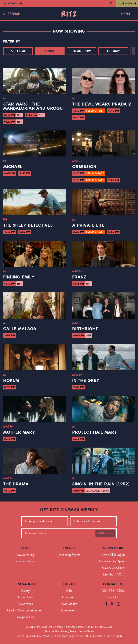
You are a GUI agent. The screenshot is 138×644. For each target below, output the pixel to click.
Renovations (69, 610)
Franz (79, 277)
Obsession (84, 167)
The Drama (16, 484)
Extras (69, 584)
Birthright (85, 329)
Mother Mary (19, 432)
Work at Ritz (69, 604)
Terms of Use (52, 631)
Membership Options (113, 561)
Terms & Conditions (113, 568)
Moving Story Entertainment (25, 610)
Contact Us (113, 584)
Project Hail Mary (95, 432)
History (25, 591)
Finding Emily (19, 277)
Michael (13, 167)
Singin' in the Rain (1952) (101, 484)
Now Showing (25, 555)
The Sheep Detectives (28, 225)
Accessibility (25, 597)
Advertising (69, 597)
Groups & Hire (25, 617)
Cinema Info (25, 584)
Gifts (69, 591)
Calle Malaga (20, 329)
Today (50, 51)
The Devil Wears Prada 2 (101, 104)
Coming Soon (25, 561)
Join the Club (13, 3)
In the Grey (86, 381)
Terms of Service (106, 636)
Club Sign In (127, 3)
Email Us (113, 597)
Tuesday (113, 51)
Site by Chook (86, 631)
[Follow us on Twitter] (112, 604)
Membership (113, 548)
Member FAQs (113, 574)
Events (69, 548)
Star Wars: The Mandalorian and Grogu (33, 106)
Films (25, 548)
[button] (133, 51)
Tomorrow (82, 51)
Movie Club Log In (113, 555)
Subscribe (105, 533)
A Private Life (88, 225)
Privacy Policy (69, 631)
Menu (128, 14)
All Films (18, 51)
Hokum (11, 381)
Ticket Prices (25, 604)
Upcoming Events (69, 555)
